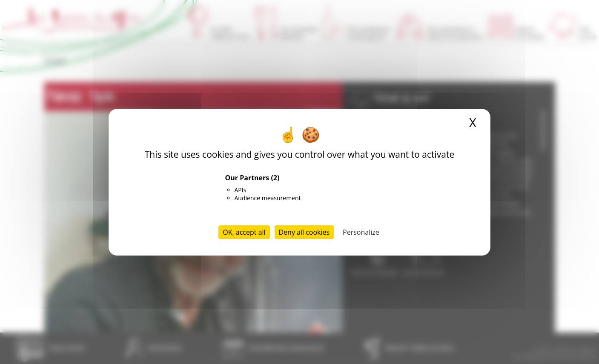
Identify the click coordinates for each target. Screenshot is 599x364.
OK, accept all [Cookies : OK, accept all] (244, 232)
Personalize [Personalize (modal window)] (361, 232)
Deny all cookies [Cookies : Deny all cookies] (304, 232)
